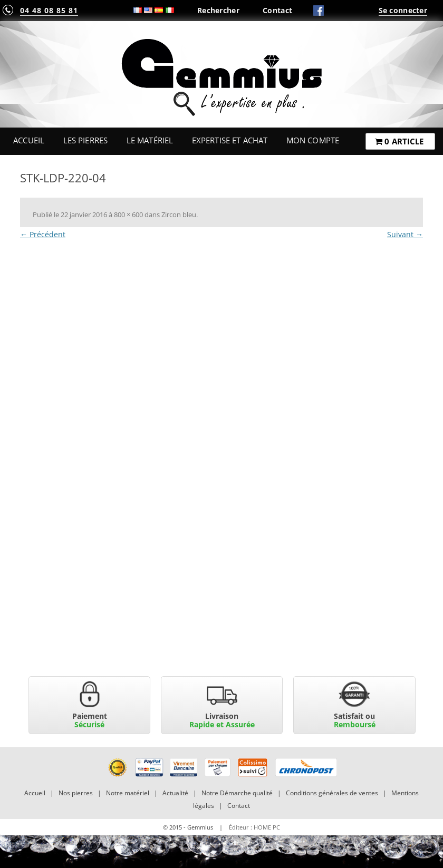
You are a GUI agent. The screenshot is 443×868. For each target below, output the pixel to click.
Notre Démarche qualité (237, 793)
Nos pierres (76, 793)
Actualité (175, 793)
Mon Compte (313, 140)
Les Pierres (86, 140)
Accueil (29, 140)
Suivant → (405, 234)
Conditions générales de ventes (332, 793)
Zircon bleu (179, 214)
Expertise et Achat (230, 140)
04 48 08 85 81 (49, 10)
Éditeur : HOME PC (254, 827)
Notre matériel (128, 793)
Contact (277, 10)
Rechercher (218, 10)
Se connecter (403, 10)
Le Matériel (150, 140)
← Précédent (43, 234)
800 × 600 (128, 214)
